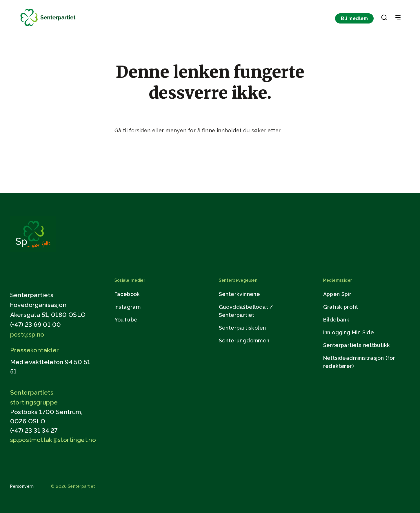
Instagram (128, 307)
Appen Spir (337, 294)
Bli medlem (354, 18)
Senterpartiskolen (242, 328)
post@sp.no (27, 334)
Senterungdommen (244, 341)
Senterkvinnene (240, 294)
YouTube (126, 320)
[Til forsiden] (48, 26)
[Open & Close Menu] (398, 18)
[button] (384, 19)
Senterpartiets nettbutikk (357, 345)
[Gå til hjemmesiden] (33, 251)
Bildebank (336, 320)
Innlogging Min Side (349, 332)
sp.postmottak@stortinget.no (53, 440)
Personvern (22, 486)
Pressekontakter (35, 350)
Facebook (127, 294)
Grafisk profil (341, 307)
